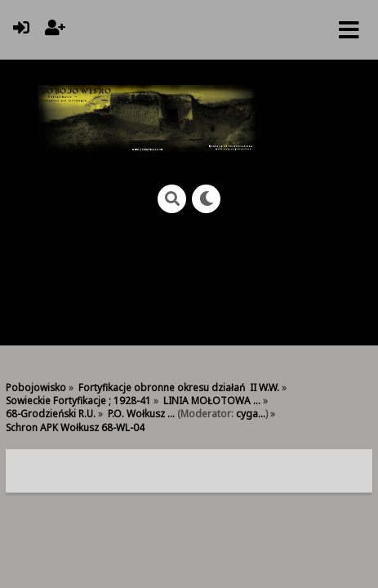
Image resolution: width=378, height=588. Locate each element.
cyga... (251, 413)
